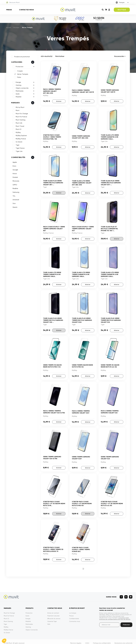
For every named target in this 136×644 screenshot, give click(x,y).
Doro (14, 165)
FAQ (49, 621)
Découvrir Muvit (13, 3)
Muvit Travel (19, 126)
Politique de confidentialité (102, 640)
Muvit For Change (21, 113)
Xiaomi (14, 206)
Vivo (14, 203)
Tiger (17, 144)
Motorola (15, 180)
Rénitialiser (60, 56)
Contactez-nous (26, 10)
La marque (73, 610)
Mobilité (18, 96)
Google (15, 169)
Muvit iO (18, 129)
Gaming (18, 85)
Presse (9, 10)
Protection (19, 66)
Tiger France (20, 148)
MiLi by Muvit (19, 107)
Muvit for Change (9, 610)
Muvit (17, 110)
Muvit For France (21, 116)
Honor (14, 173)
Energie (18, 82)
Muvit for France (9, 613)
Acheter (59, 101)
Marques (15, 102)
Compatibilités (18, 157)
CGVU (87, 640)
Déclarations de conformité (123, 640)
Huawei (15, 177)
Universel (15, 199)
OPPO (14, 184)
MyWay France (20, 138)
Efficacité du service (54, 616)
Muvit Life (18, 122)
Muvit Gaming (20, 119)
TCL (13, 195)
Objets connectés (22, 87)
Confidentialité (74, 616)
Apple (14, 162)
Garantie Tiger (52, 618)
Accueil (9, 27)
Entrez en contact (53, 610)
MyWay (18, 132)
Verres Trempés (22, 73)
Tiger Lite (18, 151)
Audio (17, 93)
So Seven (18, 141)
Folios (19, 77)
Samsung (15, 192)
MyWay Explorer (21, 135)
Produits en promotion (21, 56)
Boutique (16, 27)
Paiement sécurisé (53, 613)
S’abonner (126, 622)
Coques (19, 70)
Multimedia (19, 90)
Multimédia (29, 621)
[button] (4, 641)
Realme (15, 188)
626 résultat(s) (47, 56)
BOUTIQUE (122, 10)
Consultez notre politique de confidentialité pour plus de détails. (115, 615)
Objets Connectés (32, 627)
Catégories (16, 61)
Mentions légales (76, 640)
